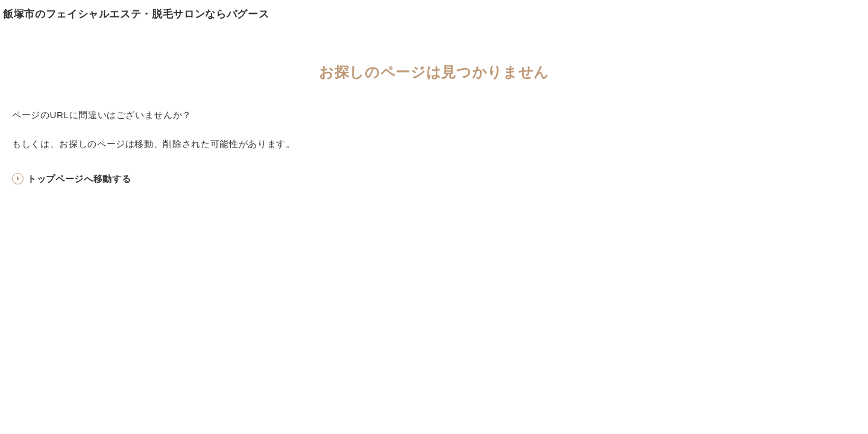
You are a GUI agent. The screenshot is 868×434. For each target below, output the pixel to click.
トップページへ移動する (79, 179)
